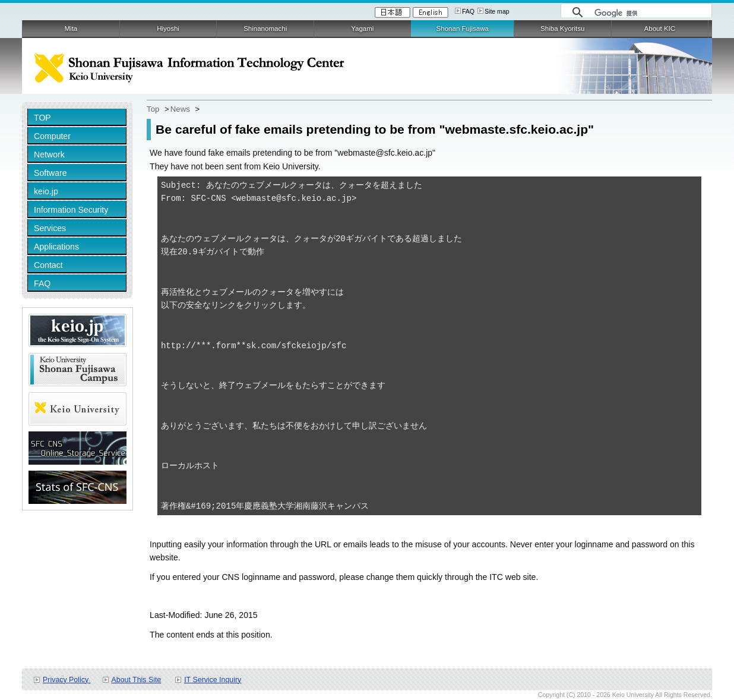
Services (50, 228)
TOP (42, 118)
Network (49, 154)
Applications (56, 247)
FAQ (468, 11)
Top (153, 109)
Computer (52, 136)
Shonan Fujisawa (463, 29)
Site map (497, 11)
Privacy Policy (67, 680)
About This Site (137, 680)
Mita (71, 29)
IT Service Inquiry (213, 680)
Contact (48, 265)
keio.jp (46, 191)
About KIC (660, 29)
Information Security (71, 210)
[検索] (650, 13)
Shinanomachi (265, 29)
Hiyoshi (168, 29)
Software (50, 173)
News (180, 109)
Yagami (362, 29)
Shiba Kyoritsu (562, 29)
